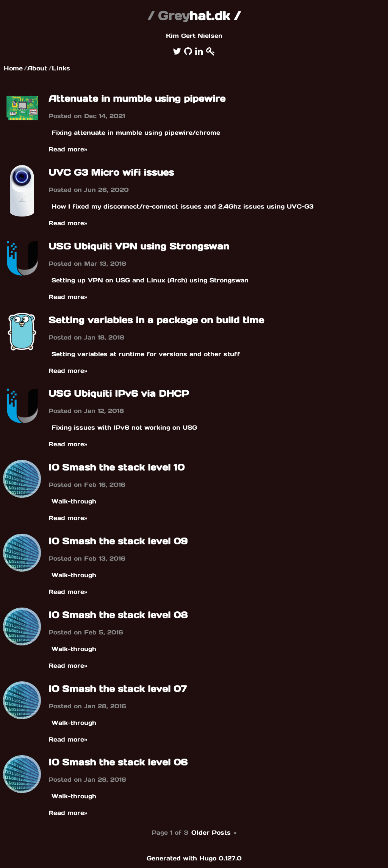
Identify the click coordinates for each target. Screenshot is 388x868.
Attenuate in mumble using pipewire (137, 99)
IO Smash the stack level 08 (118, 615)
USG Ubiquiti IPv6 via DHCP (119, 393)
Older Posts (214, 832)
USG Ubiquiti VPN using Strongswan (139, 246)
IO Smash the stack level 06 (118, 762)
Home (13, 68)
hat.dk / (194, 16)
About (37, 68)
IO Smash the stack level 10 (117, 467)
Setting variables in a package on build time (156, 320)
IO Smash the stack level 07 (117, 689)
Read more (68, 149)
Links (61, 68)
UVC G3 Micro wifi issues (111, 172)
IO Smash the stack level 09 (118, 541)
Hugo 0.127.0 (221, 858)
